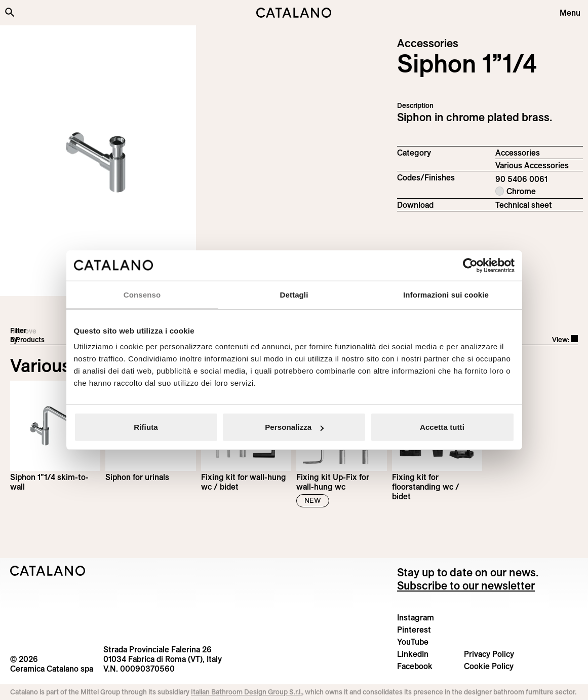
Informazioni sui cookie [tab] (446, 294)
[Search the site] (10, 12)
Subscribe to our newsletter (466, 585)
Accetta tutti (442, 427)
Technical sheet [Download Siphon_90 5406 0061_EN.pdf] (524, 205)
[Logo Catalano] (48, 571)
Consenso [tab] (142, 294)
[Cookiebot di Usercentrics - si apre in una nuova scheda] (470, 265)
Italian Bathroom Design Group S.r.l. (246, 692)
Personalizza (294, 427)
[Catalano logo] (294, 13)
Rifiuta (146, 427)
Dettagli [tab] (294, 294)
